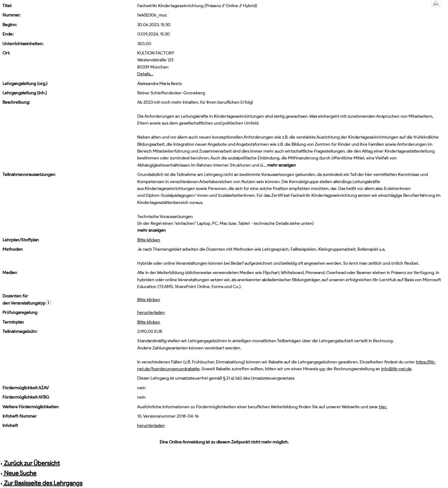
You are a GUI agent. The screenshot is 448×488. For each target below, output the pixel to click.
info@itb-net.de (396, 369)
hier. (383, 407)
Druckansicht (436, 4)
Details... (145, 74)
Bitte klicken (149, 240)
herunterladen (151, 313)
